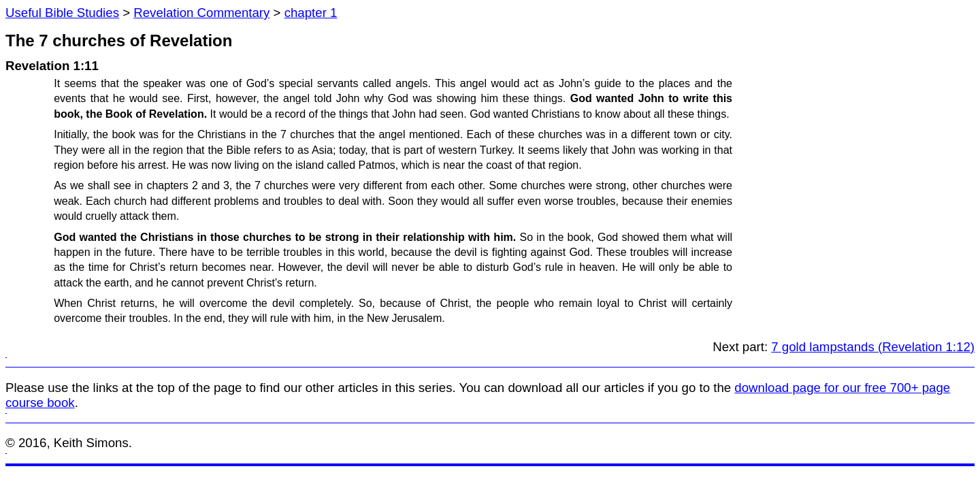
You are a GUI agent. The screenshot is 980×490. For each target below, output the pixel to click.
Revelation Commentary (201, 13)
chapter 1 (311, 13)
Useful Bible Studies (62, 13)
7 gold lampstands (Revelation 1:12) (873, 347)
